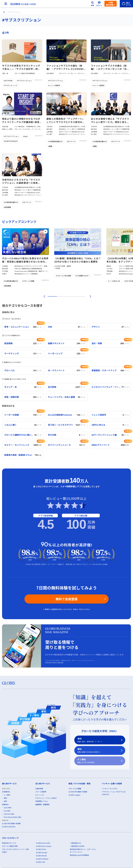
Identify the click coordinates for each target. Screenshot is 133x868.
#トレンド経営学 (54, 85)
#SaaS (25, 136)
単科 (98, 750)
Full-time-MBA (9, 814)
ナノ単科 (98, 761)
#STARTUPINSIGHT (11, 141)
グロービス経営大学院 (10, 846)
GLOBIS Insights (74, 795)
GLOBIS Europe (42, 852)
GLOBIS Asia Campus (44, 846)
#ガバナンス (71, 141)
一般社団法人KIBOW (77, 846)
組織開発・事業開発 (42, 804)
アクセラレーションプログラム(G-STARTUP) (114, 793)
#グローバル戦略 (28, 281)
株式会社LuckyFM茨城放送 (79, 855)
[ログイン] (99, 4)
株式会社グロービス (9, 843)
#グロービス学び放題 (63, 276)
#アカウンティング (10, 85)
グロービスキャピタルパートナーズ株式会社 (15, 851)
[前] (44, 296)
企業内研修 (39, 789)
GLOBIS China (41, 849)
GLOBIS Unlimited (9, 827)
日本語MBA (6, 792)
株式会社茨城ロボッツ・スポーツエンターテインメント (83, 851)
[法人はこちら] (126, 4)
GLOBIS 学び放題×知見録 (11, 823)
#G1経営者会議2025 (11, 281)
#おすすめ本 (8, 81)
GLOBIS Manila (41, 856)
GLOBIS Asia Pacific (43, 843)
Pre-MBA (7, 811)
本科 (98, 740)
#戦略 (50, 146)
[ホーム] (4, 12)
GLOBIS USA (40, 862)
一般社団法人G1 (76, 843)
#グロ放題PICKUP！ (83, 276)
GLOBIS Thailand (42, 859)
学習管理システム (42, 801)
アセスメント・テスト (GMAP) (46, 798)
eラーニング (40, 795)
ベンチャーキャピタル (110, 789)
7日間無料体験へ (111, 4)
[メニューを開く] (6, 4)
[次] (89, 296)
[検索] (92, 4)
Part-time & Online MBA (13, 817)
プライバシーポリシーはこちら (54, 662)
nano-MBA (8, 808)
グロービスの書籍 (75, 789)
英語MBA (5, 804)
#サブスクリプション (24, 81)
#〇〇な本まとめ (114, 281)
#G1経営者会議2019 (55, 141)
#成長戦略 (7, 207)
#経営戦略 (7, 286)
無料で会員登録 (66, 599)
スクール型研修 (41, 792)
